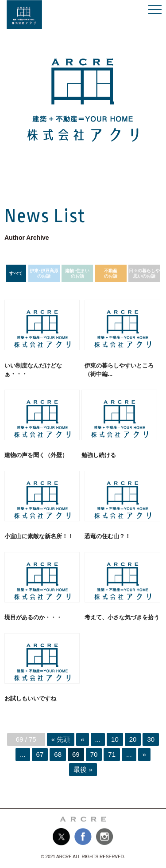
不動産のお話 (111, 273)
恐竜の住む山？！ (108, 536)
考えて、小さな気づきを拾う (122, 617)
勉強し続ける (99, 455)
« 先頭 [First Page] (61, 739)
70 (94, 754)
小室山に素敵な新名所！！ (39, 536)
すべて (16, 273)
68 (58, 754)
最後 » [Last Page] (83, 769)
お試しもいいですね (30, 698)
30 (151, 739)
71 (112, 754)
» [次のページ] (144, 754)
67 (40, 754)
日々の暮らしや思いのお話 (144, 273)
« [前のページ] (82, 739)
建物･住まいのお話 (77, 273)
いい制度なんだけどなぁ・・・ (33, 370)
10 (115, 739)
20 (133, 739)
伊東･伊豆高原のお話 (44, 273)
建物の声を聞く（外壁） (36, 455)
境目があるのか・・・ (33, 617)
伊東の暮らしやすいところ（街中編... (119, 370)
